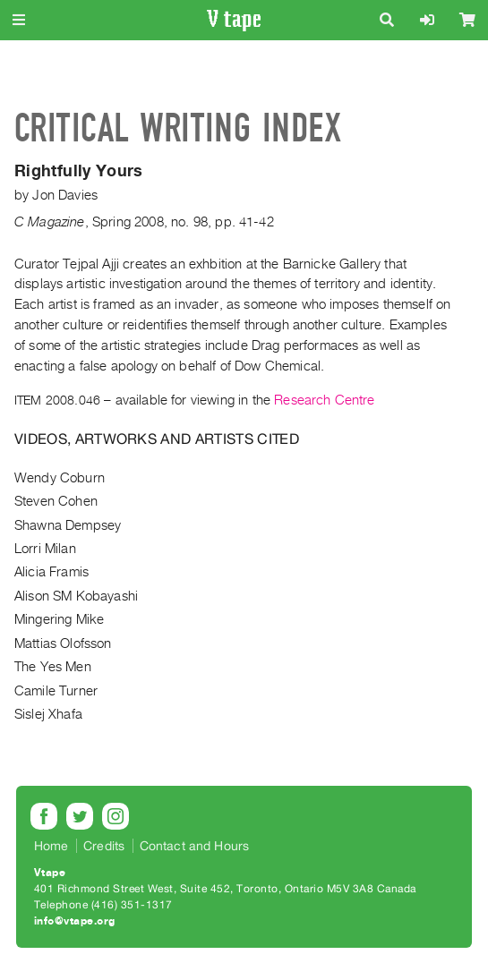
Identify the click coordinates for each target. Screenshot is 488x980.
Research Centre (324, 400)
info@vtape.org (75, 921)
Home (51, 846)
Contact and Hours (195, 846)
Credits (104, 846)
